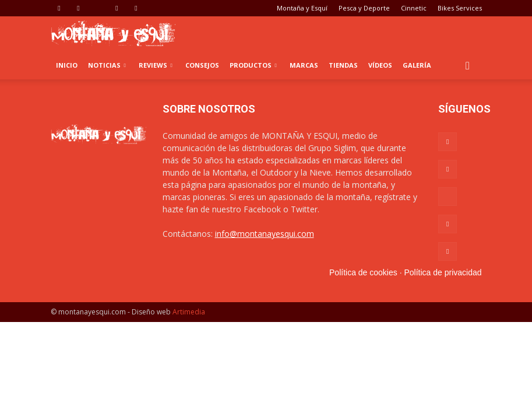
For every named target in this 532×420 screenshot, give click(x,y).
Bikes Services (460, 8)
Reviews (156, 65)
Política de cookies (363, 272)
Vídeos (380, 65)
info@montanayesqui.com (265, 234)
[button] (468, 65)
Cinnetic (414, 8)
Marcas (304, 65)
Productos (253, 65)
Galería (417, 65)
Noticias (107, 65)
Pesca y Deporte (364, 8)
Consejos (202, 65)
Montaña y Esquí (302, 8)
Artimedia (189, 312)
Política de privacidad (443, 272)
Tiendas (343, 65)
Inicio (67, 65)
